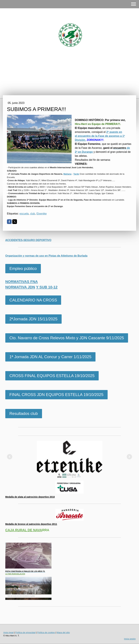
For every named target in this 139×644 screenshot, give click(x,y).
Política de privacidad (25, 632)
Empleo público (23, 268)
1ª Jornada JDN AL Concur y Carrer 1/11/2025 (50, 357)
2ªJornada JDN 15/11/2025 (33, 319)
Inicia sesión (130, 639)
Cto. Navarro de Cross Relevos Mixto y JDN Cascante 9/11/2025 (67, 338)
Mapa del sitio (63, 632)
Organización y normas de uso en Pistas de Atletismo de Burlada (46, 256)
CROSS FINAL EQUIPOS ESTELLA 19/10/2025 (52, 376)
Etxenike (42, 214)
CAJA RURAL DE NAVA (24, 530)
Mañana (67, 174)
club (32, 214)
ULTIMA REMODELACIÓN (15, 574)
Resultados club (24, 413)
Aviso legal (8, 632)
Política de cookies (46, 632)
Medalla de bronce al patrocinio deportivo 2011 (31, 524)
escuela (24, 214)
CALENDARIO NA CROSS (33, 300)
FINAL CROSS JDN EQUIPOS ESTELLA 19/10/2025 (56, 395)
